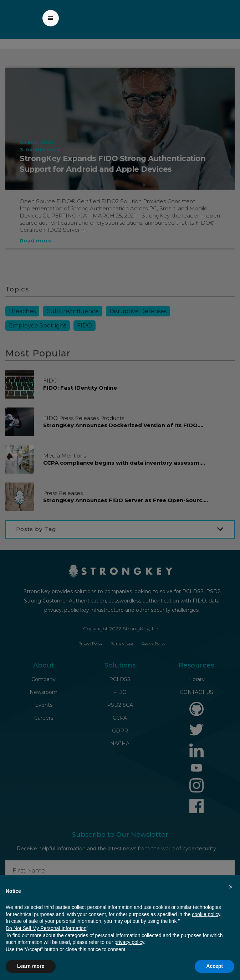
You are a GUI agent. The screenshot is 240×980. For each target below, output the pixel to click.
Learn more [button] (31, 966)
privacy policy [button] (129, 942)
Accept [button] (215, 966)
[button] (51, 18)
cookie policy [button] (206, 914)
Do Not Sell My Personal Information (46, 928)
